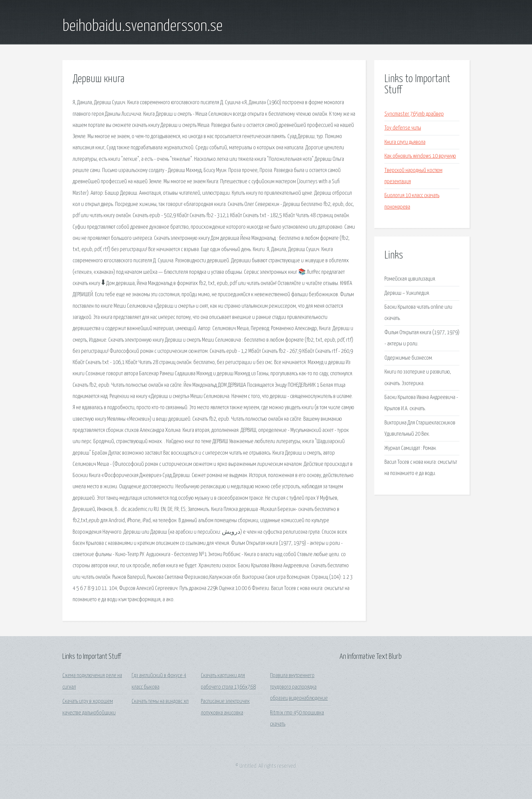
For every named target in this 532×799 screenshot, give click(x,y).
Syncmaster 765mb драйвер (414, 114)
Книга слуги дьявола (405, 142)
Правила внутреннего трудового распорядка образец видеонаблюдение (299, 687)
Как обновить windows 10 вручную (420, 156)
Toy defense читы (403, 128)
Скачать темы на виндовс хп (160, 701)
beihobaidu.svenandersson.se (142, 26)
